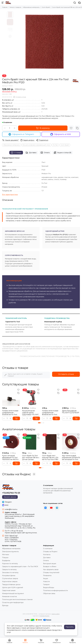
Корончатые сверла (10, 582)
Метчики (6, 555)
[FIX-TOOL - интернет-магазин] (8, 3)
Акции (46, 579)
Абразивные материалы (31, 7)
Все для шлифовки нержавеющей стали (36, 145)
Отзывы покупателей (51, 573)
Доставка (31, 153)
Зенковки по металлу (10, 573)
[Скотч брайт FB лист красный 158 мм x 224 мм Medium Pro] (45, 42)
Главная (5, 7)
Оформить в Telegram (21, 134)
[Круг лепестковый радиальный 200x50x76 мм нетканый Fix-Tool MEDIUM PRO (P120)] (71, 442)
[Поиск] (75, 3)
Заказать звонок (10, 497)
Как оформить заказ (51, 570)
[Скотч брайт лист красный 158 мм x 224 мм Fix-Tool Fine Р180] (51, 442)
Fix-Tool (55, 145)
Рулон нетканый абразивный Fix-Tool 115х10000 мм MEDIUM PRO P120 (11, 458)
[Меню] (3, 3)
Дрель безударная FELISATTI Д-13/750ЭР (71, 412)
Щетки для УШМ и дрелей (13, 587)
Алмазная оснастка (9, 596)
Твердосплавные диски (11, 585)
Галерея (46, 585)
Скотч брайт (46, 7)
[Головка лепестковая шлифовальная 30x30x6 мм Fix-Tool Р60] (11, 397)
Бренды (5, 605)
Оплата (45, 153)
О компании (48, 549)
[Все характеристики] (10, 195)
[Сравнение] (77, 128)
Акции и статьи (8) (63, 153)
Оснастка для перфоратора (13, 602)
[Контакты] (79, 3)
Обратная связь (49, 593)
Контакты (47, 555)
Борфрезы (6, 561)
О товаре (16, 153)
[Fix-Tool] (76, 81)
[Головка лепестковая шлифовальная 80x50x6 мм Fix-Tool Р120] (51, 397)
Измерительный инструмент (13, 593)
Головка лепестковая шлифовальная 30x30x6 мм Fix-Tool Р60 (10, 413)
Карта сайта (56, 614)
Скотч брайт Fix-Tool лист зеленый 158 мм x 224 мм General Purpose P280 (31, 458)
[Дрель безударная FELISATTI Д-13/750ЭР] (71, 397)
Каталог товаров (15, 7)
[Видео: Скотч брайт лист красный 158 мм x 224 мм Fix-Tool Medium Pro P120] (10, 36)
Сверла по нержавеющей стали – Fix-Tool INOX (20, 567)
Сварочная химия (9, 590)
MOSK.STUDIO (45, 616)
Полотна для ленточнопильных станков (17, 599)
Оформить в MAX (61, 134)
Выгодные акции (50, 564)
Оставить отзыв (66, 374)
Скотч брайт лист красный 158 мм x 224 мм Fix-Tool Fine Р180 (50, 458)
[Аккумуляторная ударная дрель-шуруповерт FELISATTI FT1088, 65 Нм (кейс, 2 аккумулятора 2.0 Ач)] (31, 397)
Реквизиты (47, 576)
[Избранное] (71, 128)
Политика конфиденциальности (55, 590)
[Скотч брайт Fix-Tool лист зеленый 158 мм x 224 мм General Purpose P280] (31, 442)
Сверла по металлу (9, 570)
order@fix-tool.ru (11, 509)
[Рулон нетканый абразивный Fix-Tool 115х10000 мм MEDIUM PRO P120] (11, 442)
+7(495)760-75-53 (11, 493)
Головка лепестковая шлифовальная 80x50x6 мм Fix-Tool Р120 (50, 413)
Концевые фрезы (9, 576)
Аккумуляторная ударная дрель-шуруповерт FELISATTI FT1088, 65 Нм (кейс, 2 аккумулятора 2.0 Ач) (31, 413)
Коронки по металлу (10, 564)
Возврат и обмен (50, 567)
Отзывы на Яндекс (19, 474)
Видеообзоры (49, 587)
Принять (70, 627)
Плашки (5, 558)
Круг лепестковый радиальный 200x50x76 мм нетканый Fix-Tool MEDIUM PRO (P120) (71, 458)
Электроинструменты (10, 552)
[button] (39, 423)
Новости (46, 582)
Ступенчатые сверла (10, 579)
